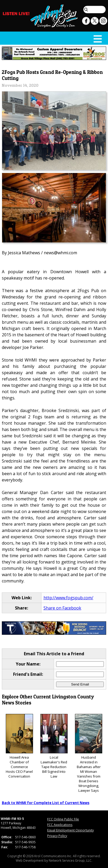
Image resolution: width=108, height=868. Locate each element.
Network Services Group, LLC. (71, 861)
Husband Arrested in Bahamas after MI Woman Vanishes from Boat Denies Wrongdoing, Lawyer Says (89, 753)
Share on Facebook (62, 608)
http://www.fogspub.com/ (68, 598)
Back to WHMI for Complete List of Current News (46, 803)
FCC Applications (60, 825)
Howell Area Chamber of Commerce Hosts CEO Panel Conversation (19, 746)
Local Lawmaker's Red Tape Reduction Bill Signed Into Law (54, 746)
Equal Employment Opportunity (71, 830)
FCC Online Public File (63, 819)
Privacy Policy (57, 836)
